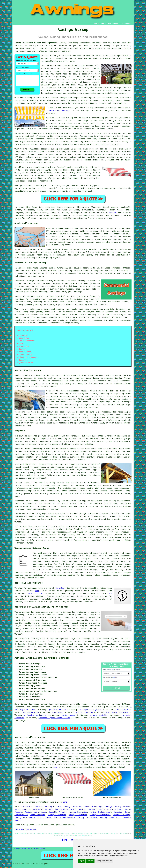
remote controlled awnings (90, 567)
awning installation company (79, 66)
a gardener (58, 712)
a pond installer (99, 715)
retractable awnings (87, 570)
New (29, 849)
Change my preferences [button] (104, 861)
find (23, 742)
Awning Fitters (53, 807)
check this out (34, 594)
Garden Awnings (22, 809)
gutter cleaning (85, 712)
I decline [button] (90, 861)
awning (69, 118)
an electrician (31, 712)
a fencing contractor (35, 715)
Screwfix (60, 588)
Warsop (112, 213)
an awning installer (105, 707)
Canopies (118, 812)
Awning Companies (72, 807)
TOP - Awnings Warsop (25, 829)
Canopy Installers (78, 815)
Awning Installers (98, 809)
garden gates (68, 715)
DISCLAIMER (126, 24)
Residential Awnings (32, 807)
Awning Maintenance (25, 818)
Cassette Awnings (93, 807)
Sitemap (16, 849)
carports (33, 436)
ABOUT (109, 24)
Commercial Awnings (43, 809)
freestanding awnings (58, 111)
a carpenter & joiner (91, 710)
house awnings (70, 561)
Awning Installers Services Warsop (42, 658)
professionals (32, 764)
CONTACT (116, 24)
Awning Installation (66, 809)
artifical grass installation (54, 718)
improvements (62, 704)
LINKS (102, 24)
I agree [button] (82, 861)
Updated (35, 849)
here (37, 591)
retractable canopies (79, 559)
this (110, 594)
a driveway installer (117, 712)
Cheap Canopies (38, 815)
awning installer (42, 556)
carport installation (113, 514)
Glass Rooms (116, 809)
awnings (108, 378)
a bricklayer (122, 710)
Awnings (108, 807)
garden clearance (57, 710)
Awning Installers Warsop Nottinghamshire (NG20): (41, 43)
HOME (95, 24)
